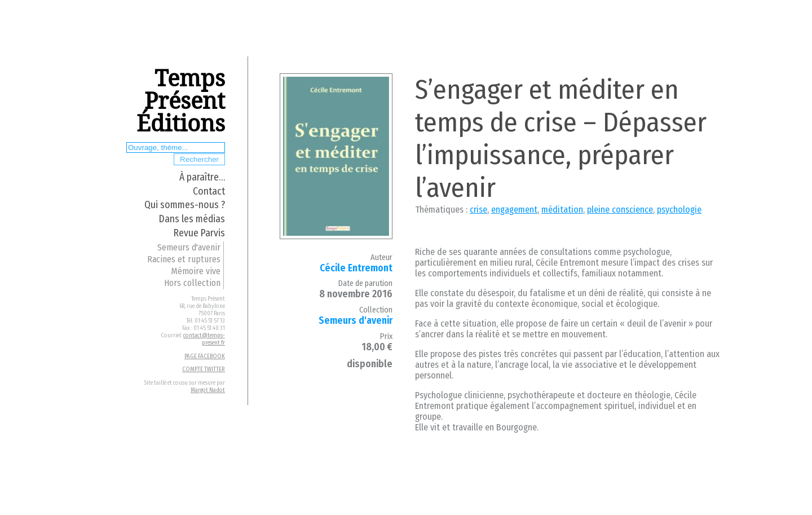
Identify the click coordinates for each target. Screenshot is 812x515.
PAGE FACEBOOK (205, 356)
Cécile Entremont (356, 268)
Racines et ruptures (184, 259)
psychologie (679, 210)
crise (478, 210)
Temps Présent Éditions (181, 101)
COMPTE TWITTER (204, 369)
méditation (562, 210)
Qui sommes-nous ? (185, 205)
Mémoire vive (196, 271)
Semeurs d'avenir (189, 247)
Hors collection (192, 283)
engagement (514, 210)
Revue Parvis (199, 233)
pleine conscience (620, 210)
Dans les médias (192, 219)
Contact (209, 192)
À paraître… (202, 177)
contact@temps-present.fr (204, 339)
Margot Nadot (208, 390)
